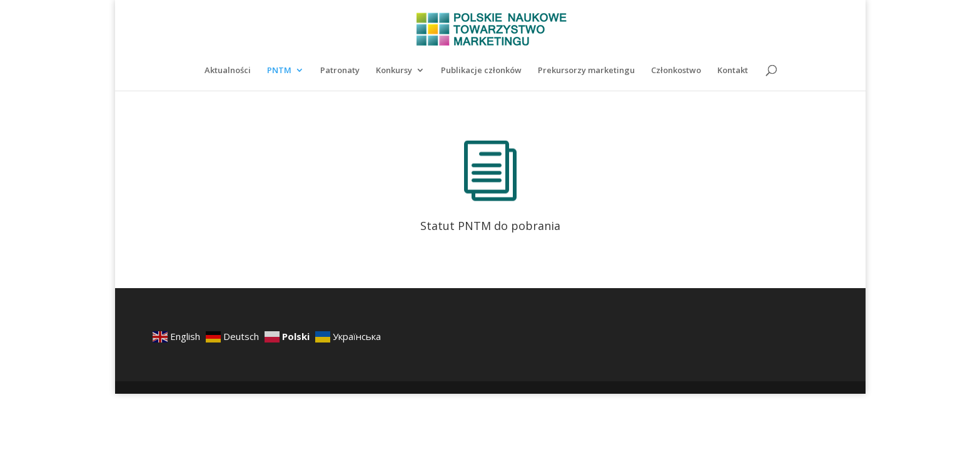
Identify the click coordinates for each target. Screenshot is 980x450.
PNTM (279, 71)
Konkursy (394, 71)
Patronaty (340, 71)
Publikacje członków (481, 71)
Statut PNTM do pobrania (490, 226)
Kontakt (733, 71)
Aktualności (228, 71)
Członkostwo (676, 71)
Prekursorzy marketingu (586, 71)
